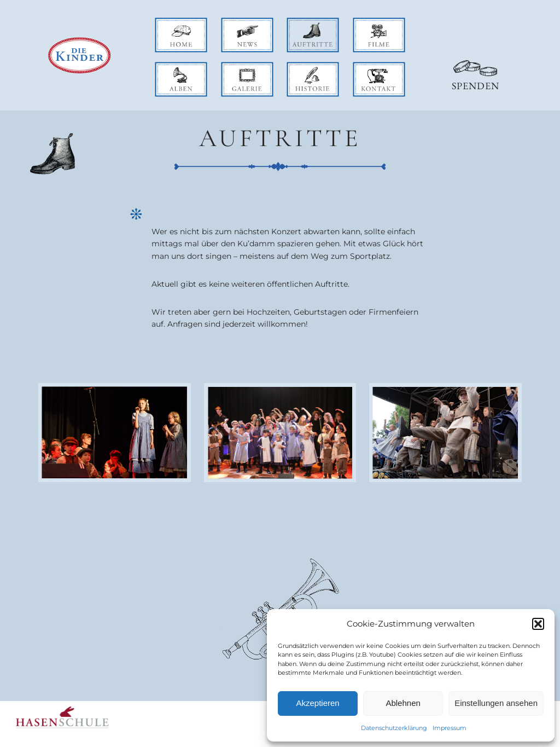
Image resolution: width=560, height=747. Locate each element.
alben (165, 68)
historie (301, 68)
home (166, 24)
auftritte (302, 24)
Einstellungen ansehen (496, 703)
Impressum (450, 728)
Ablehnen (403, 703)
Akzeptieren (317, 703)
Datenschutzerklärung (394, 728)
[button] (538, 624)
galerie (234, 68)
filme (363, 24)
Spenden (476, 86)
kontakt (367, 68)
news (231, 24)
